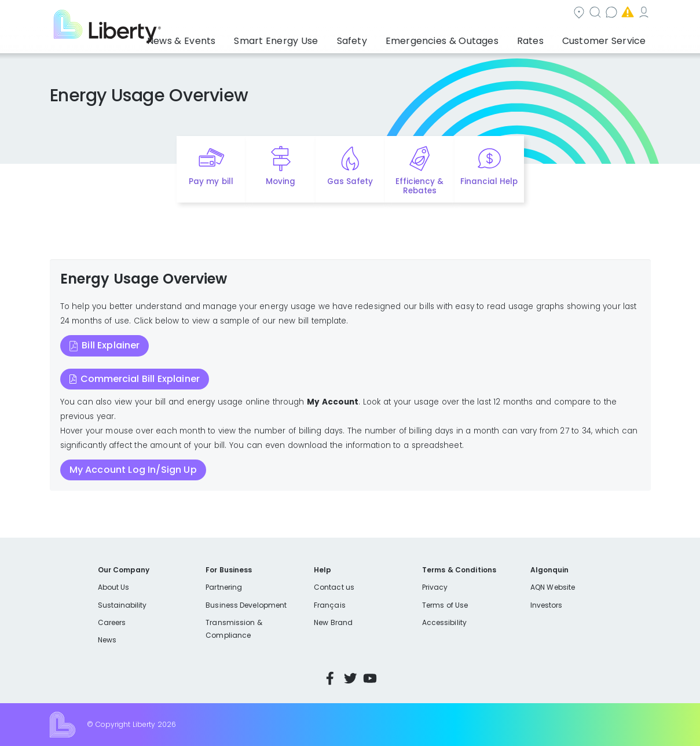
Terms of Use (445, 605)
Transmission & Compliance (234, 629)
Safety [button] (382, 38)
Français (329, 605)
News (107, 640)
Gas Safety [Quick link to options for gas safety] (350, 181)
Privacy (435, 587)
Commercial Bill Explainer (140, 379)
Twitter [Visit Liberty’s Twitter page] (350, 678)
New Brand (333, 622)
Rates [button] (542, 38)
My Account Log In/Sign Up (133, 470)
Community (357, 14)
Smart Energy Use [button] (315, 38)
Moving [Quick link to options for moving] (281, 181)
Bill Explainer (111, 345)
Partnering (224, 587)
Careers (112, 622)
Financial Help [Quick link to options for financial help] (489, 181)
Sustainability (122, 605)
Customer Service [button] (608, 38)
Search (419, 14)
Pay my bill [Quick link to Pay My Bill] (211, 181)
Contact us (481, 14)
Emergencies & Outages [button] (463, 38)
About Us (114, 587)
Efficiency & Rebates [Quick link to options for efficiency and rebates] (419, 186)
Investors (547, 605)
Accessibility (444, 622)
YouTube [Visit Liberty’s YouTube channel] (370, 678)
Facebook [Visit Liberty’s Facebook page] (330, 678)
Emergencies (552, 14)
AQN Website (553, 587)
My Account (625, 14)
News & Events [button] (232, 38)
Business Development (246, 605)
